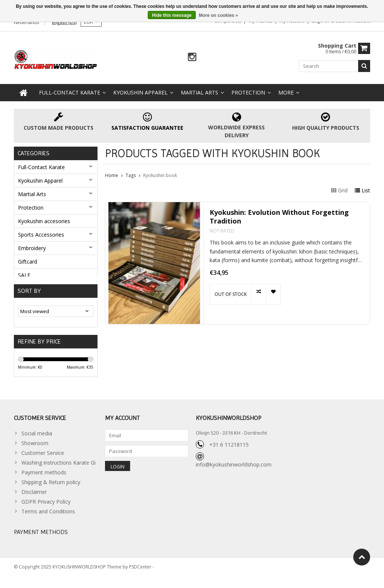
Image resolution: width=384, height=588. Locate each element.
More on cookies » (218, 15)
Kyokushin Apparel (140, 92)
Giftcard (28, 262)
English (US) (64, 22)
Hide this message (172, 15)
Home (112, 175)
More (286, 92)
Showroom (35, 451)
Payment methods (44, 481)
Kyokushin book (160, 175)
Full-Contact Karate (70, 92)
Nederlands (26, 22)
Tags (131, 175)
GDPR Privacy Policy (46, 510)
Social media (37, 442)
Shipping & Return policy (51, 490)
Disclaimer (34, 500)
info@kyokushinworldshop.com (234, 473)
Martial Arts (199, 92)
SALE (24, 275)
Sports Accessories (41, 235)
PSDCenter (141, 579)
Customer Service (43, 461)
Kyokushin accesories (44, 221)
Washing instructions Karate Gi (58, 471)
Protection (248, 92)
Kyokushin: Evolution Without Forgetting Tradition (279, 217)
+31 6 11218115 (229, 453)
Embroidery (32, 248)
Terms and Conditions (48, 520)
